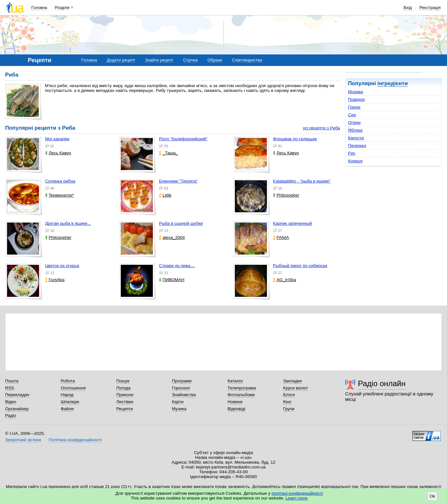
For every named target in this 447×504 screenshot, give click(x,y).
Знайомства (184, 395)
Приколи (125, 395)
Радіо (11, 415)
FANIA (281, 237)
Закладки (293, 381)
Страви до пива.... (177, 266)
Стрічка (190, 60)
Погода (123, 388)
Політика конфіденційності (75, 440)
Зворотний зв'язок (23, 440)
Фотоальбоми (241, 395)
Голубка (55, 280)
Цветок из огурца (62, 266)
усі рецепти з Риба (321, 128)
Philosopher (286, 195)
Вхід (408, 8)
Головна (39, 8)
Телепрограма (242, 388)
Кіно (287, 402)
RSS (10, 388)
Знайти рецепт (159, 60)
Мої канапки (57, 139)
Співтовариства (247, 60)
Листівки (125, 402)
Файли (67, 409)
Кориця (355, 161)
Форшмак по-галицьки (295, 139)
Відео (11, 402)
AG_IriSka (285, 280)
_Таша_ (168, 153)
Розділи (62, 8)
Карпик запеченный (293, 223)
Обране (215, 60)
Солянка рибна (60, 181)
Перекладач (17, 395)
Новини (235, 402)
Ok (432, 496)
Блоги (289, 395)
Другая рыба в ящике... (68, 223)
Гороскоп (181, 388)
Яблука (355, 130)
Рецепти (125, 409)
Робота (68, 381)
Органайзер (17, 409)
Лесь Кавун (58, 153)
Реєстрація (430, 8)
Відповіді (236, 409)
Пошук (123, 381)
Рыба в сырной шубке (181, 223)
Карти (178, 402)
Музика (179, 409)
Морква (356, 92)
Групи (289, 409)
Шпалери (70, 402)
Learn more (297, 498)
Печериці (357, 146)
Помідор (356, 99)
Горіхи (354, 107)
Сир (352, 115)
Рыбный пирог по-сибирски (300, 266)
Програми (182, 381)
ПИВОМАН (172, 280)
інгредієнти (393, 83)
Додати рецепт (121, 60)
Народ (67, 395)
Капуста (356, 138)
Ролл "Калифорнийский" (183, 139)
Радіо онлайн (382, 383)
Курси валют (296, 388)
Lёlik (165, 195)
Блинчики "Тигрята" (178, 181)
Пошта (12, 381)
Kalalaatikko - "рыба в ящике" (302, 181)
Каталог (235, 381)
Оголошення (73, 388)
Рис (352, 153)
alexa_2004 (172, 237)
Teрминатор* (60, 195)
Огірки (354, 122)
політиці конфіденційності (297, 493)
